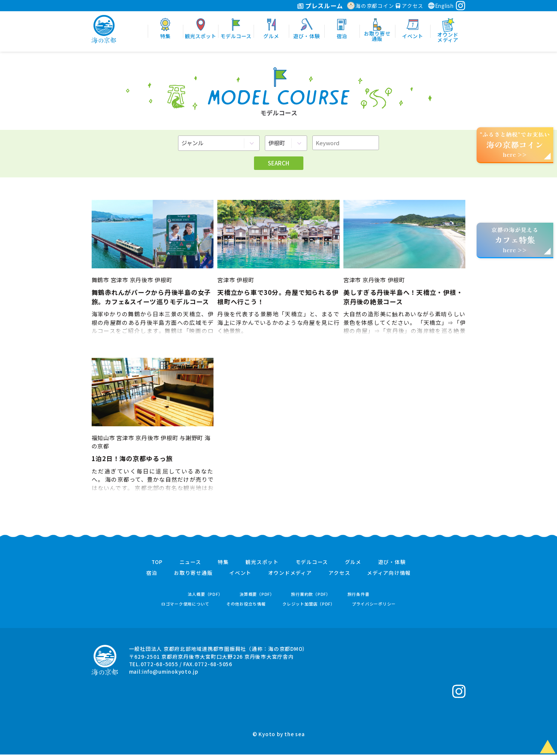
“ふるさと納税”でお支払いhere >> (515, 144)
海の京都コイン (371, 6)
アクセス (410, 6)
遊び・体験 (392, 564)
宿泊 (152, 574)
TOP (157, 564)
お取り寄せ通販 (193, 574)
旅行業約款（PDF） (311, 596)
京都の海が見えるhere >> (515, 240)
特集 (223, 564)
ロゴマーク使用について (185, 605)
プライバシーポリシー (374, 605)
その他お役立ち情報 (246, 605)
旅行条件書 (359, 596)
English (441, 6)
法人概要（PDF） (205, 596)
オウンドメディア (290, 574)
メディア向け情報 (389, 574)
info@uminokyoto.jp (170, 673)
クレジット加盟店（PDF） (309, 605)
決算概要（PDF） (257, 596)
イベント (240, 574)
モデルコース (312, 564)
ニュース (190, 564)
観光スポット (262, 564)
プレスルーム (320, 6)
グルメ (353, 564)
